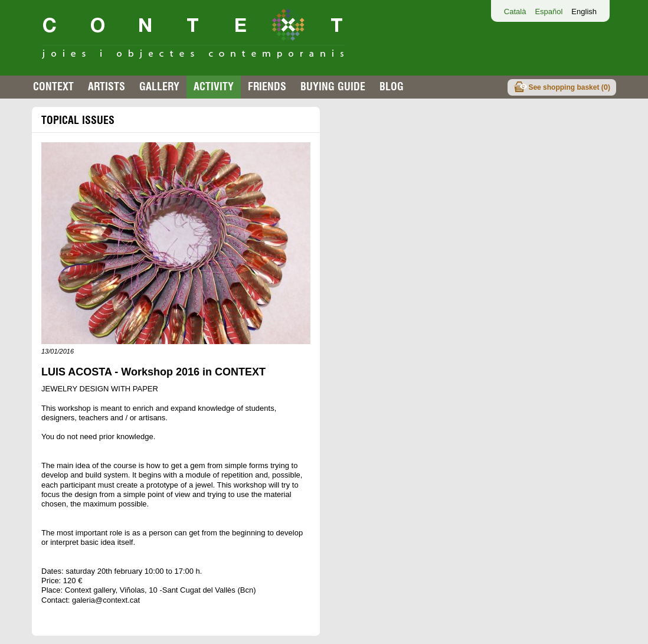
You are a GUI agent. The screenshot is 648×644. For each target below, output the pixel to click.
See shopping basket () (569, 87)
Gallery (159, 86)
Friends (267, 86)
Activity (214, 86)
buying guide (333, 86)
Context (53, 86)
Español (549, 12)
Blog (392, 86)
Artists (107, 86)
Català (515, 12)
